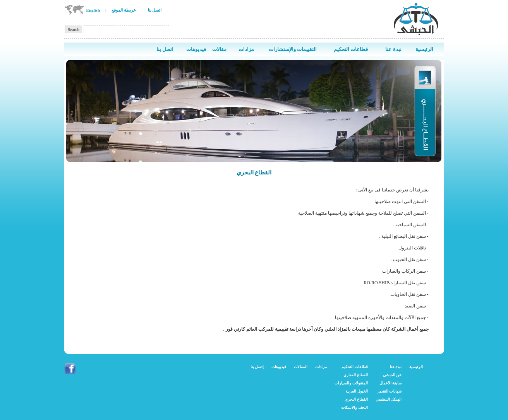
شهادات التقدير (390, 391)
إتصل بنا (257, 367)
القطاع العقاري (356, 375)
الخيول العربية (357, 391)
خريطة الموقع (124, 10)
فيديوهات (279, 367)
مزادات (321, 367)
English (93, 10)
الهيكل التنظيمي (389, 399)
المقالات (301, 367)
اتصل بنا (155, 10)
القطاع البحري (356, 399)
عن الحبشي (392, 375)
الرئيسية (416, 367)
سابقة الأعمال (391, 383)
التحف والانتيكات (354, 407)
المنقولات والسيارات (351, 383)
